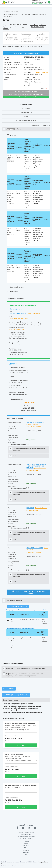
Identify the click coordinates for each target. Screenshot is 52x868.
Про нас (26, 848)
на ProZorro (34, 25)
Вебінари (26, 853)
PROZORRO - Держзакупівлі (26, 832)
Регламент (26, 851)
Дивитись (21, 745)
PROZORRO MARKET (26, 835)
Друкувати (9, 689)
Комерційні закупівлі (26, 839)
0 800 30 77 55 (36, 1)
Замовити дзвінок (37, 4)
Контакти (26, 846)
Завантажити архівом (18, 606)
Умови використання (7, 864)
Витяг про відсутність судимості (26, 92)
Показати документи (18, 339)
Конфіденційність (43, 862)
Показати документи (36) (19, 570)
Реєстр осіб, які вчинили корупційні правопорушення (26, 94)
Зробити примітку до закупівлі (26, 97)
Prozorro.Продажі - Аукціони (26, 837)
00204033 (27, 72)
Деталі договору (16, 399)
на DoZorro (42, 25)
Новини (26, 844)
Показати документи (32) (19, 488)
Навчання (26, 842)
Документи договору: (17, 392)
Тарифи (26, 855)
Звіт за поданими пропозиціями (16, 695)
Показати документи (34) (19, 444)
